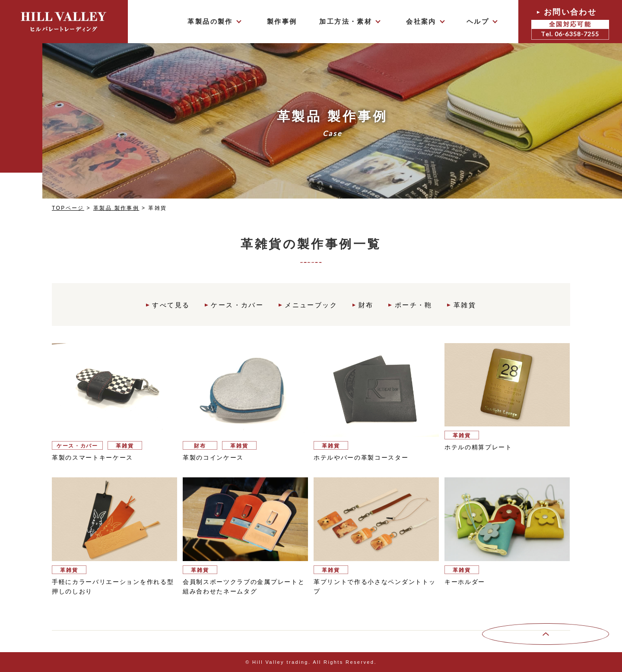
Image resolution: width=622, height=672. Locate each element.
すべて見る (170, 305)
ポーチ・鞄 (414, 305)
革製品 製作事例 (116, 208)
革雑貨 (466, 305)
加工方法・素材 (346, 21)
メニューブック (311, 305)
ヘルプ (478, 21)
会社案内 (421, 21)
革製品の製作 (210, 21)
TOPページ (68, 208)
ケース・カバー (237, 305)
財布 (367, 305)
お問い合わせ (570, 24)
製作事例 (282, 21)
